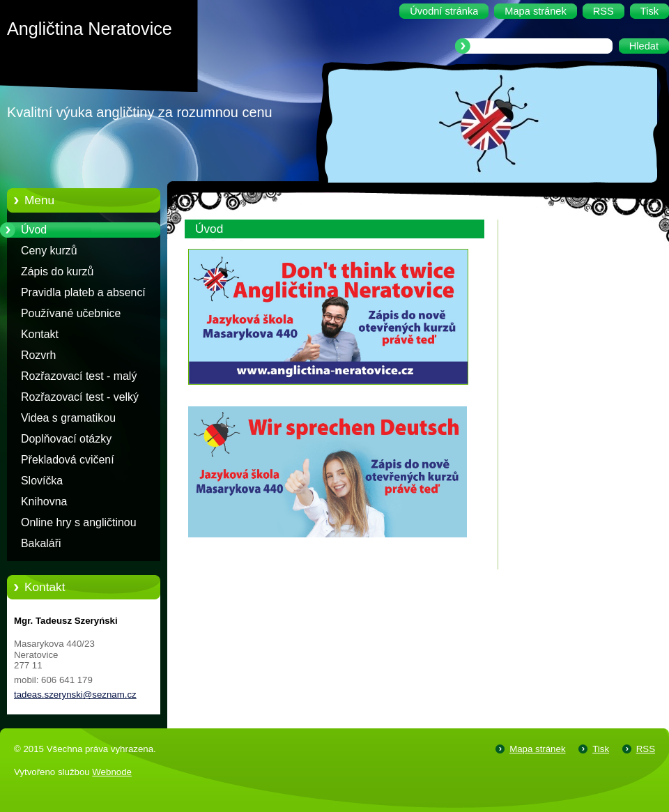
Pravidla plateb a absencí (83, 292)
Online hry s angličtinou (79, 522)
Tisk (601, 749)
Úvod (34, 230)
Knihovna (44, 501)
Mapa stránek (537, 749)
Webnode (112, 772)
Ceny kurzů (49, 251)
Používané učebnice (71, 313)
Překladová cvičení (68, 460)
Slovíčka (42, 481)
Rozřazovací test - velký (80, 397)
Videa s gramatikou (68, 418)
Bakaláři (41, 543)
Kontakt (40, 334)
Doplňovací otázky (66, 439)
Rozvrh (38, 355)
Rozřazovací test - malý (79, 376)
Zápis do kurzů (57, 271)
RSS (646, 749)
